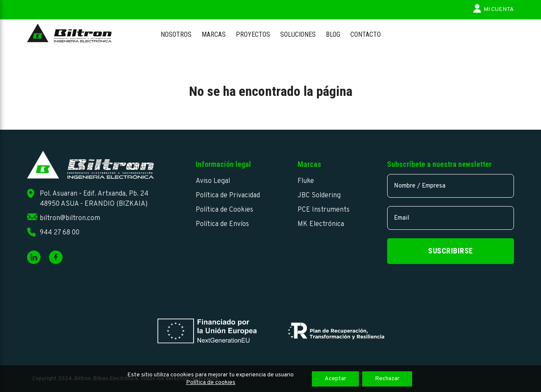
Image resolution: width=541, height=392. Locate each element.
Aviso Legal (213, 181)
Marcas (214, 34)
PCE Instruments (324, 210)
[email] (451, 218)
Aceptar (335, 379)
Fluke (306, 181)
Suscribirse (451, 251)
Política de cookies (211, 382)
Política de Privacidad (228, 196)
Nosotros (176, 34)
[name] (451, 186)
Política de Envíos (222, 224)
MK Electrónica (321, 224)
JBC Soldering (319, 196)
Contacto (366, 34)
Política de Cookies (224, 210)
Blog (333, 34)
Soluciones (298, 34)
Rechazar (387, 379)
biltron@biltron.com (70, 218)
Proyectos (253, 34)
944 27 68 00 (60, 233)
